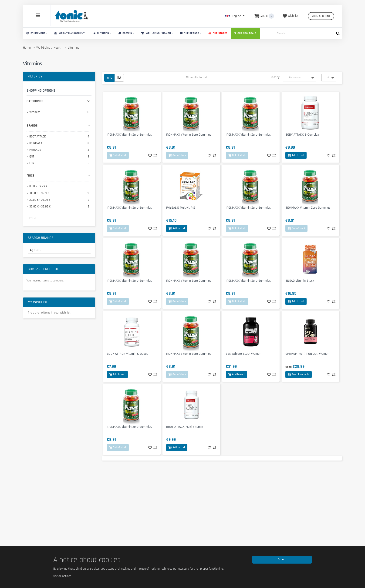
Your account (321, 16)
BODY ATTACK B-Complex (302, 135)
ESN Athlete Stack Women (243, 354)
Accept (282, 559)
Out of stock (118, 155)
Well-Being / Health (156, 33)
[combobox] (59, 250)
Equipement (36, 33)
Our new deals (245, 33)
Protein (125, 33)
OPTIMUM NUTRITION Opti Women (307, 354)
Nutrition (101, 33)
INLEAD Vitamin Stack (300, 281)
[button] (235, 16)
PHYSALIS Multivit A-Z (181, 208)
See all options (62, 576)
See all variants (299, 374)
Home (27, 48)
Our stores (218, 33)
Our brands (190, 33)
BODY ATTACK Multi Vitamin (185, 427)
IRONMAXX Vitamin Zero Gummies (129, 135)
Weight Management (69, 33)
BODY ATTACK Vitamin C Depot (127, 354)
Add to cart (296, 155)
